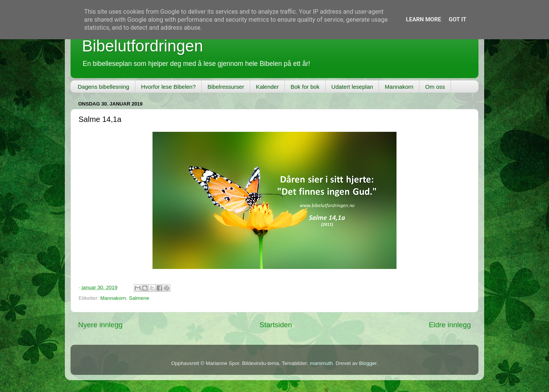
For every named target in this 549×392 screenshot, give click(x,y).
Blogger (368, 363)
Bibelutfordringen (143, 46)
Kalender (267, 87)
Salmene (139, 298)
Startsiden (276, 325)
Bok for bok (305, 87)
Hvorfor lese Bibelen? (168, 87)
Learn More (424, 19)
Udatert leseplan (352, 87)
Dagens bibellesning (104, 87)
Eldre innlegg (450, 325)
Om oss (435, 87)
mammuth (321, 363)
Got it (457, 19)
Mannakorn (399, 87)
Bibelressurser (226, 87)
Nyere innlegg (100, 325)
